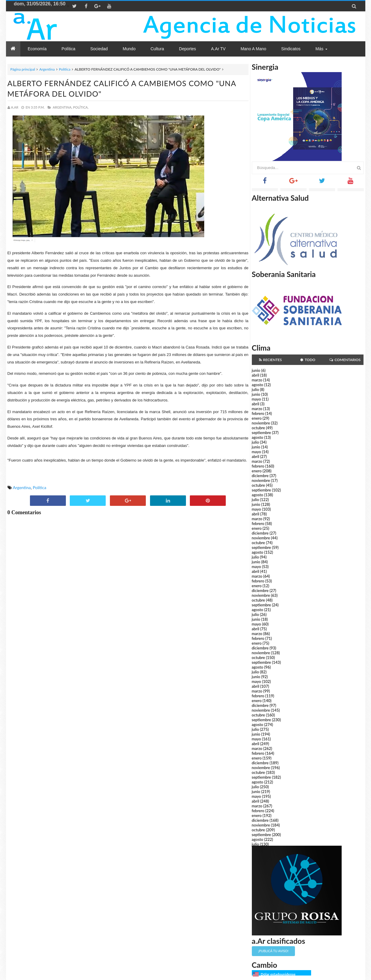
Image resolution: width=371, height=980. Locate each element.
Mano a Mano (253, 49)
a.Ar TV (218, 49)
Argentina (47, 69)
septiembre (262, 433)
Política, (81, 107)
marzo (257, 380)
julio (255, 389)
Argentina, (62, 107)
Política (65, 69)
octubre (259, 428)
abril (256, 375)
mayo (256, 399)
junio (256, 370)
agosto (258, 385)
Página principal (23, 69)
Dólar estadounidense (278, 974)
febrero (258, 413)
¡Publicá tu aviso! (273, 951)
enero (257, 418)
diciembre (260, 476)
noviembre (261, 423)
